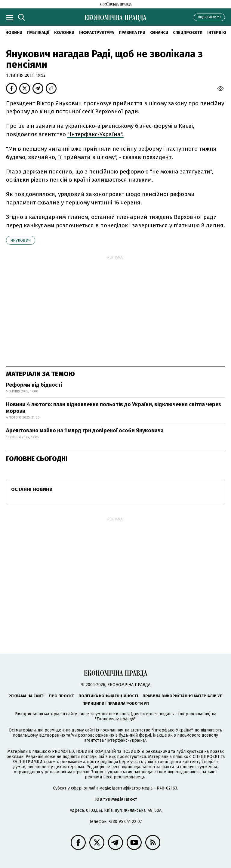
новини (14, 33)
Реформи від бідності (34, 385)
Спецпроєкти (188, 33)
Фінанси (159, 33)
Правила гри (132, 33)
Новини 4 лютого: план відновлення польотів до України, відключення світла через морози (114, 408)
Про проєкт (62, 696)
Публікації (38, 33)
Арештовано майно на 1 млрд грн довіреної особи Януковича (85, 431)
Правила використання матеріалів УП (183, 696)
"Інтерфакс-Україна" (172, 730)
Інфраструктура (97, 33)
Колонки (64, 33)
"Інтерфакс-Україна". (95, 134)
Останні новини (32, 489)
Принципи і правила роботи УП (116, 703)
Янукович (21, 240)
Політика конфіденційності (108, 696)
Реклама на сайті (26, 696)
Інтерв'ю (217, 33)
